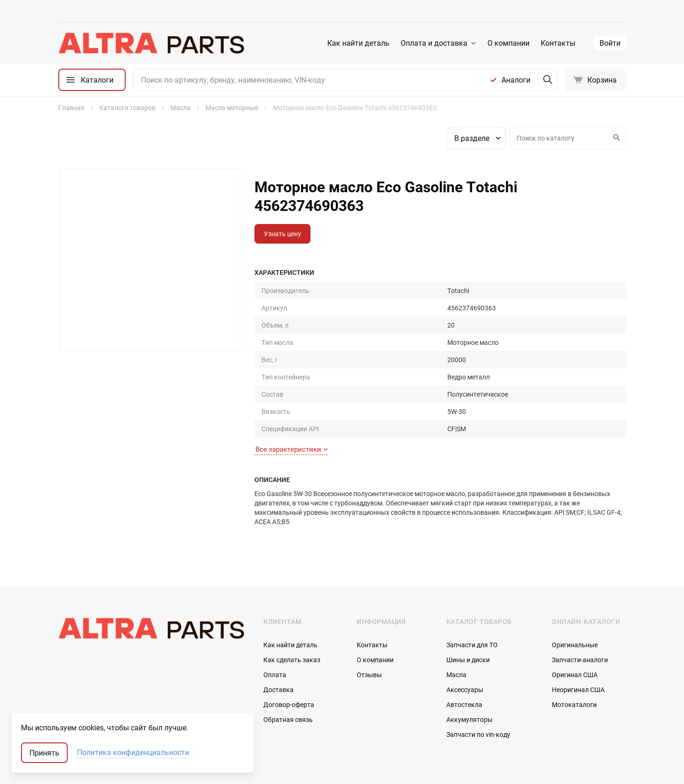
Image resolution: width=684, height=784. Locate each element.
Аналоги (516, 80)
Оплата (275, 623)
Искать (615, 138)
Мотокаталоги (574, 653)
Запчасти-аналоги (580, 608)
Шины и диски (468, 608)
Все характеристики (292, 397)
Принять (44, 753)
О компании (508, 43)
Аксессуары (465, 638)
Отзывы (369, 623)
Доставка (279, 638)
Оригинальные (575, 593)
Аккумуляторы (469, 668)
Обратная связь (288, 668)
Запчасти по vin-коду (478, 682)
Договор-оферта (289, 653)
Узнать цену (282, 234)
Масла (456, 623)
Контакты (558, 43)
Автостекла (464, 653)
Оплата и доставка (434, 43)
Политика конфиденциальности (133, 753)
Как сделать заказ (292, 608)
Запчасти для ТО (472, 593)
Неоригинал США (578, 638)
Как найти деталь (358, 43)
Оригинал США (575, 623)
